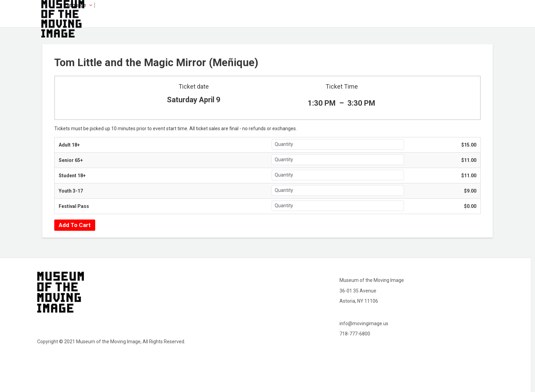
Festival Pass (74, 206)
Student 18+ (72, 176)
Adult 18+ (69, 145)
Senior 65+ (71, 160)
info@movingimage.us (364, 323)
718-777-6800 (355, 334)
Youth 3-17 (71, 191)
